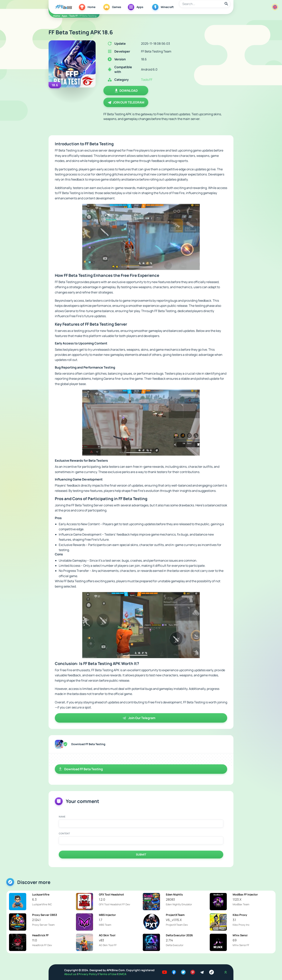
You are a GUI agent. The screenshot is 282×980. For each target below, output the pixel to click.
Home (57, 16)
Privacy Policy (88, 974)
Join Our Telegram (126, 102)
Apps (65, 16)
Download (126, 91)
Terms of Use (108, 974)
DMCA (122, 974)
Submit (141, 854)
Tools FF (73, 16)
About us (71, 974)
